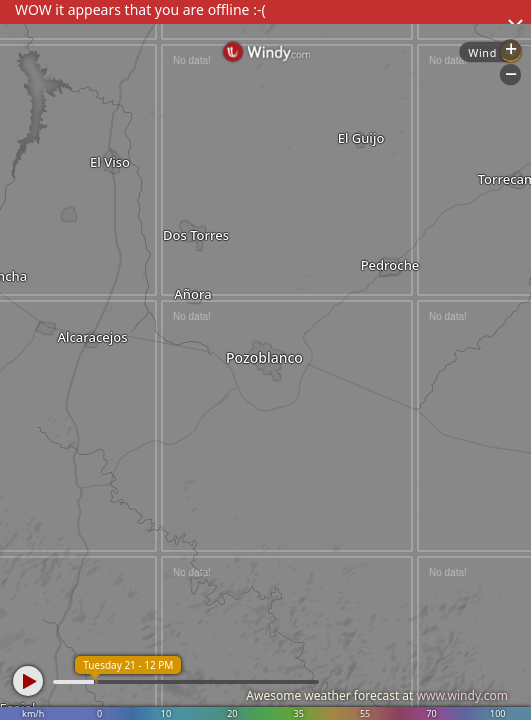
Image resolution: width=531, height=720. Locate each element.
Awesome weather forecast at (377, 695)
